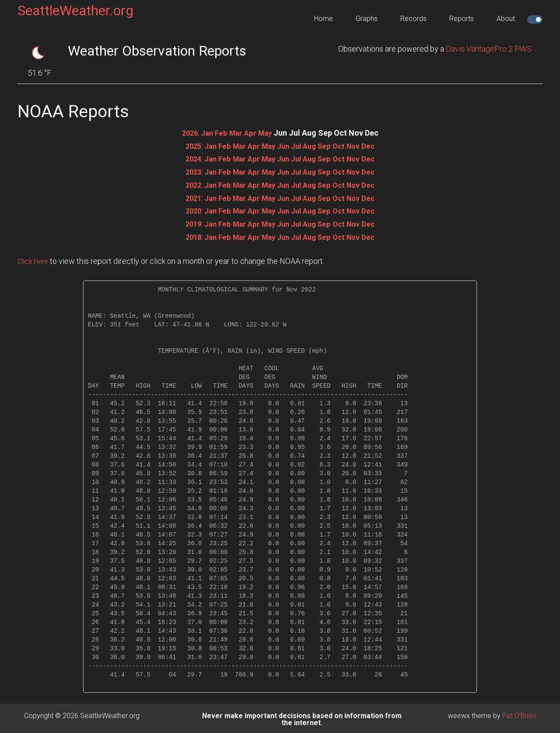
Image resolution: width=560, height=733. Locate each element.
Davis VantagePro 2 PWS (489, 49)
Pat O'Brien (519, 714)
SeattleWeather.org (75, 11)
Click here (34, 259)
